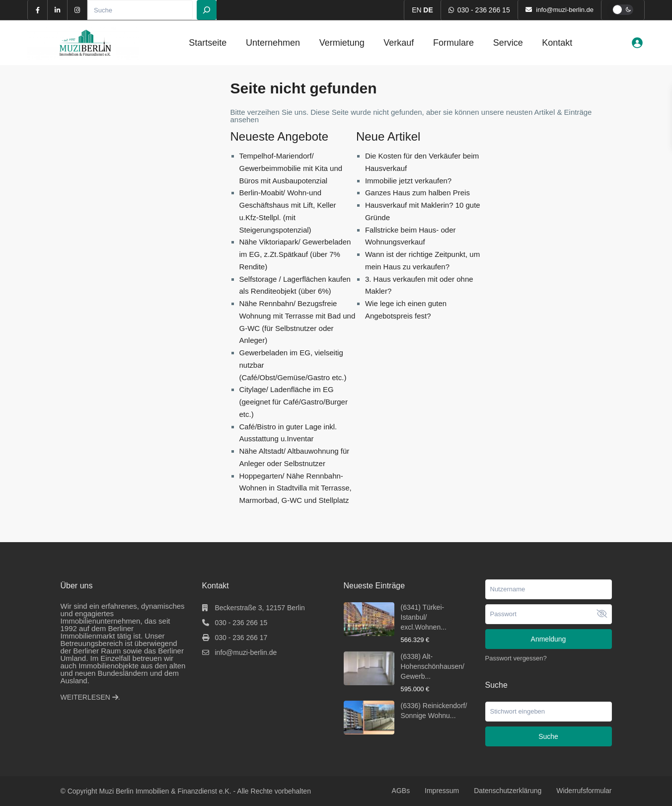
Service (508, 43)
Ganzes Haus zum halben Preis (417, 193)
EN (416, 10)
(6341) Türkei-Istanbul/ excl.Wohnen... (424, 617)
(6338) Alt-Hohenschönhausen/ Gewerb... (433, 666)
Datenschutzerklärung (508, 791)
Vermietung (342, 43)
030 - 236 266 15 (484, 10)
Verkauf (399, 43)
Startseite (208, 43)
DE (428, 10)
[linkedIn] (58, 10)
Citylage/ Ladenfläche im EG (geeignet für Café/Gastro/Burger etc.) (294, 402)
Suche (548, 736)
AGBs (401, 791)
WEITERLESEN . (90, 697)
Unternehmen (273, 43)
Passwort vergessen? (516, 658)
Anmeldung (549, 639)
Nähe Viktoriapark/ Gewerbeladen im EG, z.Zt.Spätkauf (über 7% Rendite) (295, 254)
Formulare (453, 43)
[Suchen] (207, 10)
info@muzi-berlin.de (246, 652)
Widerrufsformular (584, 791)
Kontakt (557, 43)
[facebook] (38, 10)
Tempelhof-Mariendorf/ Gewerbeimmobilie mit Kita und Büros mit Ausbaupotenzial (291, 168)
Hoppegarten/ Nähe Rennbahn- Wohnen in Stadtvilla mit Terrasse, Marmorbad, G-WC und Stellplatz (296, 488)
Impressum (442, 791)
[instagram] (77, 10)
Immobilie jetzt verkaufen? (408, 181)
